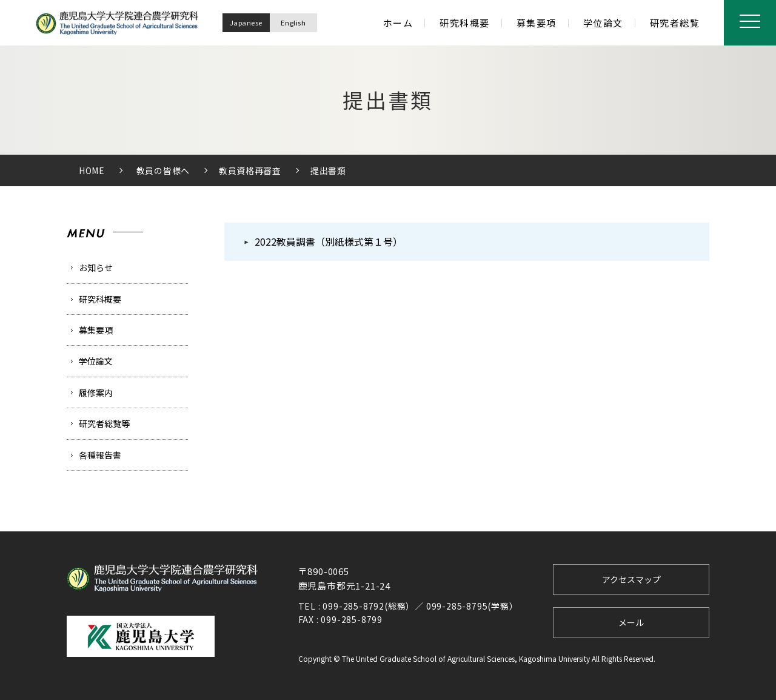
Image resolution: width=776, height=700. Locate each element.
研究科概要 (465, 23)
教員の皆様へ (163, 170)
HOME (92, 170)
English (292, 22)
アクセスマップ (631, 579)
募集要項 (537, 23)
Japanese (244, 22)
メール (631, 622)
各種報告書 (100, 455)
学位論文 (603, 23)
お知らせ (96, 268)
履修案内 (96, 392)
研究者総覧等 (104, 423)
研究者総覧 (675, 23)
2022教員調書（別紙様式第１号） (329, 241)
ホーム (398, 23)
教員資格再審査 (250, 170)
